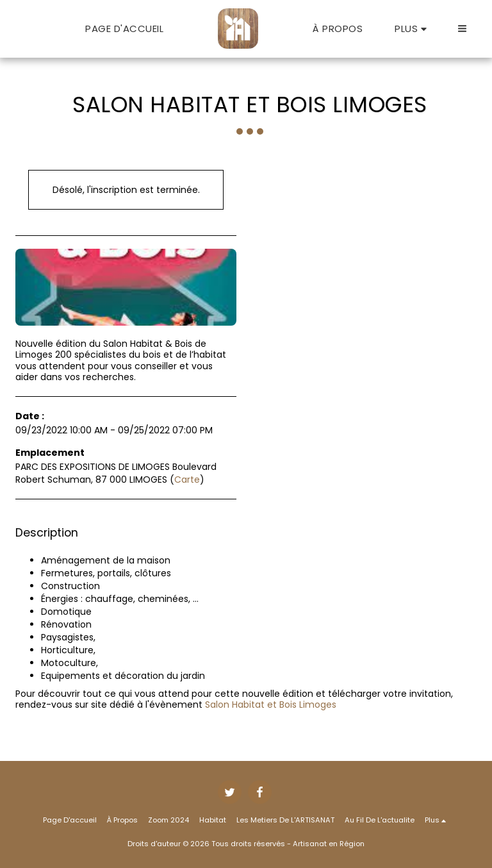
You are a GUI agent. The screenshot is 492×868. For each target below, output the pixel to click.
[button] (462, 29)
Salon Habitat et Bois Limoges (271, 705)
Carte (187, 480)
